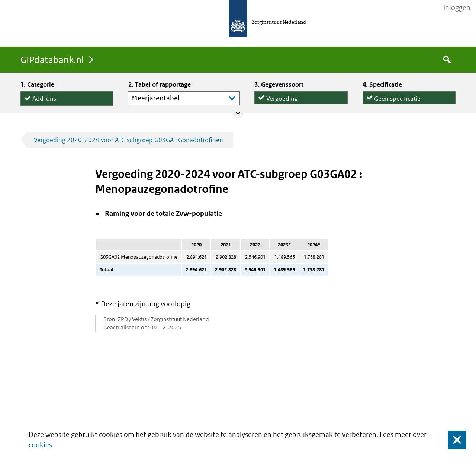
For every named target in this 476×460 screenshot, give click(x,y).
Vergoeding (282, 96)
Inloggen (457, 8)
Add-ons (44, 97)
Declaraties (301, 101)
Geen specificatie (397, 96)
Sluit (451, 440)
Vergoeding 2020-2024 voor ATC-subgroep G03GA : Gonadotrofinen (128, 140)
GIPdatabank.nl (52, 59)
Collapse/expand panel (238, 113)
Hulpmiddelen (52, 106)
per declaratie (393, 101)
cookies (40, 445)
